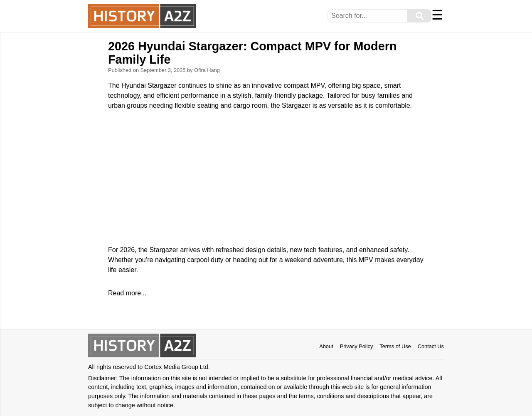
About (326, 346)
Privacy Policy (357, 346)
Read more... (127, 293)
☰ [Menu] (437, 15)
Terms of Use (395, 346)
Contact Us (431, 346)
